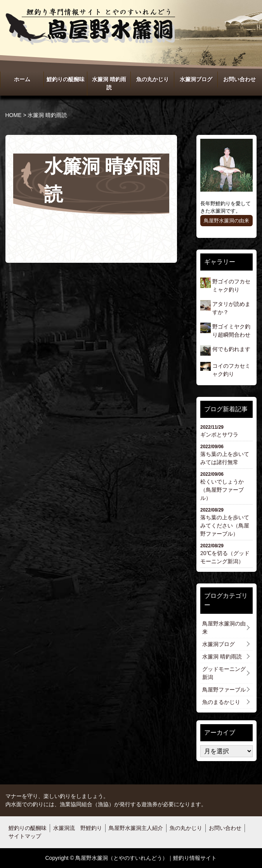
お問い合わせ (239, 79)
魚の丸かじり (153, 79)
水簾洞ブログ (196, 79)
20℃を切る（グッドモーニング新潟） (227, 553)
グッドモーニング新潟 (224, 673)
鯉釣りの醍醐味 (66, 79)
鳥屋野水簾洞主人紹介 (136, 828)
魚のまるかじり (221, 702)
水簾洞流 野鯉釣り (78, 828)
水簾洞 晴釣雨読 (109, 83)
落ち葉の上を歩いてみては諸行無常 (227, 454)
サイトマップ (25, 836)
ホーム (22, 79)
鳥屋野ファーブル (224, 690)
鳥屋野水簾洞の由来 (226, 221)
